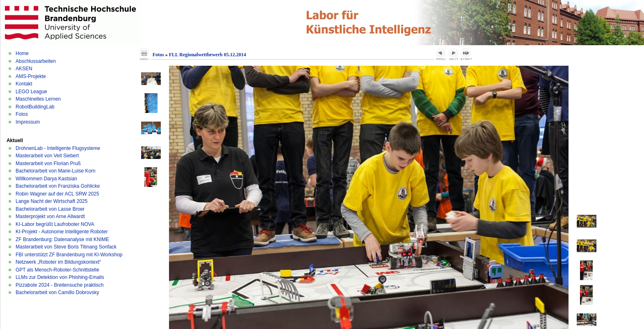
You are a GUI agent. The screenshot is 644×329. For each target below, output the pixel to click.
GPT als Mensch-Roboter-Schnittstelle (57, 270)
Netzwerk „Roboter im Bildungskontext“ (58, 262)
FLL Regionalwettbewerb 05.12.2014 (208, 55)
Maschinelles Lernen (38, 99)
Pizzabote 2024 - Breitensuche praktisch (60, 285)
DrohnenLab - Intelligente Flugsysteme (58, 148)
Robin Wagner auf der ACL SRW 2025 (57, 194)
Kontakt (24, 84)
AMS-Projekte (31, 76)
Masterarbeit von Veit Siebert (47, 156)
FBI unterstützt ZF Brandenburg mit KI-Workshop (69, 255)
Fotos (22, 114)
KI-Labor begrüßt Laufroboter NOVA (55, 224)
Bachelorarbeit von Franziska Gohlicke (58, 186)
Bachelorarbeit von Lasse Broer (50, 209)
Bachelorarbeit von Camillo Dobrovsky (57, 292)
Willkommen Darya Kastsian (46, 179)
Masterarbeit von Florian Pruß (48, 163)
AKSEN (24, 69)
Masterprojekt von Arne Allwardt (50, 216)
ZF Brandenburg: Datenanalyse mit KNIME (62, 239)
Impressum (28, 122)
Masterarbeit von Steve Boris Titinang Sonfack (66, 247)
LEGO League (31, 92)
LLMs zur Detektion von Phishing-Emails (60, 277)
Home (22, 53)
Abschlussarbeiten (36, 61)
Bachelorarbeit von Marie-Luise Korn (56, 171)
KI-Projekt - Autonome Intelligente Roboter (62, 232)
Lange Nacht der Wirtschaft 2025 (51, 201)
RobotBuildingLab (35, 107)
